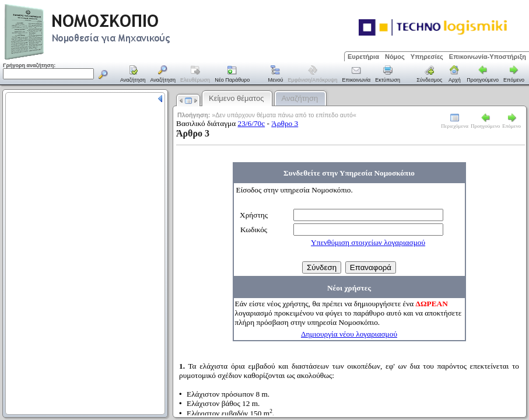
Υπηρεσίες (427, 57)
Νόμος (395, 57)
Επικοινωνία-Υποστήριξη (488, 57)
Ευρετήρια (363, 57)
